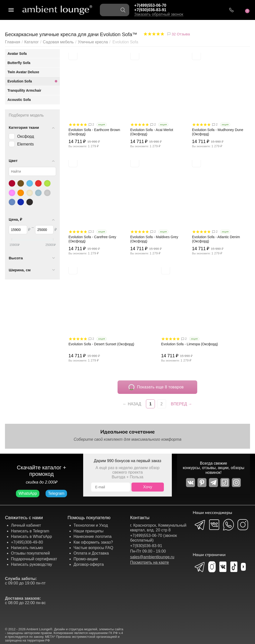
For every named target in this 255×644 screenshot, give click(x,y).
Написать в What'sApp (32, 537)
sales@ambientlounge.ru (152, 557)
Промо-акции (86, 559)
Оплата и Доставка (91, 553)
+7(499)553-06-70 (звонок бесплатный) (153, 538)
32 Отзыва (178, 34)
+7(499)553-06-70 (150, 5)
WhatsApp (28, 493)
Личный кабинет (26, 525)
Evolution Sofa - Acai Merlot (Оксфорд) (152, 132)
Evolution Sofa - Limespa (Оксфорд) (190, 344)
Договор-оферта (89, 564)
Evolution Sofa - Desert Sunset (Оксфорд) (101, 344)
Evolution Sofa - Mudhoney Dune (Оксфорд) (218, 132)
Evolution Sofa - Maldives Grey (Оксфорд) (154, 239)
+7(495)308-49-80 (27, 542)
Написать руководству (32, 564)
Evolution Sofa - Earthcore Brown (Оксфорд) (94, 132)
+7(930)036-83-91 (150, 10)
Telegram (56, 493)
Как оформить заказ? (93, 542)
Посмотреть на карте (149, 562)
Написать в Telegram (30, 531)
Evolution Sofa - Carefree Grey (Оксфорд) (92, 239)
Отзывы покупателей (30, 553)
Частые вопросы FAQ (93, 548)
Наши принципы (88, 531)
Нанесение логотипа (93, 537)
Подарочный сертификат (34, 559)
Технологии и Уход (91, 525)
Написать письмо (27, 548)
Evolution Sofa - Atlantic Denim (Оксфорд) (216, 239)
